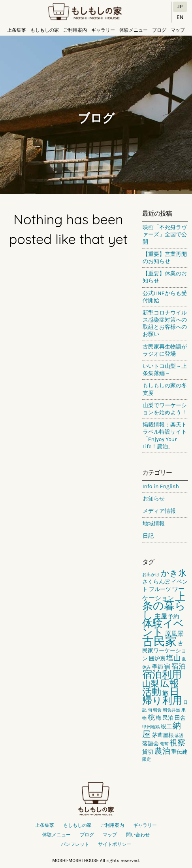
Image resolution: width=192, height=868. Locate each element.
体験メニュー (134, 30)
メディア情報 (159, 511)
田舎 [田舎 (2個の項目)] (180, 718)
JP (180, 7)
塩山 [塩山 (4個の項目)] (173, 658)
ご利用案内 (75, 30)
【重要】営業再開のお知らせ (165, 258)
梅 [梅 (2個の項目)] (158, 718)
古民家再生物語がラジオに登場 (165, 350)
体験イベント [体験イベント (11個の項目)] (163, 628)
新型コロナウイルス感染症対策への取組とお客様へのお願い (165, 324)
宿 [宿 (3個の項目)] (167, 666)
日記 (148, 536)
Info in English (161, 486)
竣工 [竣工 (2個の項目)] (166, 727)
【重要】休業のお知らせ (165, 277)
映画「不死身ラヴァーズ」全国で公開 (165, 234)
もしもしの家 (85, 12)
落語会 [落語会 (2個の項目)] (151, 744)
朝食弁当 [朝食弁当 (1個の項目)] (171, 710)
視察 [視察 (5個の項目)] (177, 743)
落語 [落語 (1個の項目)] (179, 736)
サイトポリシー (115, 844)
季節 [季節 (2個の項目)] (158, 667)
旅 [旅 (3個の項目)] (166, 693)
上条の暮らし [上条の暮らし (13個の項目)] (164, 606)
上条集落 (17, 30)
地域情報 (154, 524)
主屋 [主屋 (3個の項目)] (161, 616)
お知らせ (154, 499)
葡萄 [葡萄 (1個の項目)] (164, 744)
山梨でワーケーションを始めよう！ (165, 409)
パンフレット (75, 844)
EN (180, 17)
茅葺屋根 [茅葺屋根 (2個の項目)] (163, 735)
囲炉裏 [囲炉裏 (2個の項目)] (157, 659)
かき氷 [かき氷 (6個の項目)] (174, 573)
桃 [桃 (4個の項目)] (151, 717)
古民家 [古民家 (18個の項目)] (159, 641)
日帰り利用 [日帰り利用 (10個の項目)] (162, 696)
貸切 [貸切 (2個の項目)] (148, 752)
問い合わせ (138, 835)
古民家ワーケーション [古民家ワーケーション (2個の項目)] (164, 651)
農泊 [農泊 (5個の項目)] (162, 751)
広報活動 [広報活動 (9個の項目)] (161, 688)
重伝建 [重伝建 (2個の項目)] (179, 752)
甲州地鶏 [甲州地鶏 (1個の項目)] (151, 727)
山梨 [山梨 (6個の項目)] (151, 684)
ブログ (159, 30)
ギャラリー (103, 30)
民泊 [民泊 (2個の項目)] (168, 718)
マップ (178, 30)
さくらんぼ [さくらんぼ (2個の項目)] (156, 582)
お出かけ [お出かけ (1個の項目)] (151, 575)
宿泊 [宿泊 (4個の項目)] (179, 666)
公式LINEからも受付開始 (165, 297)
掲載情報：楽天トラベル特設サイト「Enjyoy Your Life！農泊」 (165, 436)
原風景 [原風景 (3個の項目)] (174, 634)
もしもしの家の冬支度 (165, 389)
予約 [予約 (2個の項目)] (173, 617)
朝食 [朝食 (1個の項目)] (157, 710)
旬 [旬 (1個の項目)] (150, 710)
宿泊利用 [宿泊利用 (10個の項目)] (162, 674)
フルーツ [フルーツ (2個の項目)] (160, 589)
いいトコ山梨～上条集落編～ (165, 370)
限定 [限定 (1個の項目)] (147, 759)
